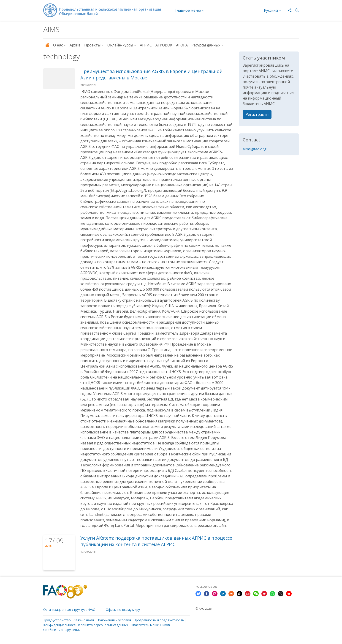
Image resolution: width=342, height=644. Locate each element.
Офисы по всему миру (123, 610)
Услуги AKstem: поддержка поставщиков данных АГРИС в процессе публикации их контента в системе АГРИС (156, 541)
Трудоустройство (57, 620)
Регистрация (257, 114)
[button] (295, 10)
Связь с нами (84, 620)
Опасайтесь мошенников (150, 625)
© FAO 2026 (204, 609)
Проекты (92, 45)
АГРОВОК (164, 45)
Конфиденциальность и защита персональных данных (86, 625)
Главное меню (188, 10)
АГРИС (146, 45)
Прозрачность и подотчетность (159, 620)
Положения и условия (114, 620)
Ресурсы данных (206, 45)
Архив (75, 45)
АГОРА (182, 45)
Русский (271, 10)
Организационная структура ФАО (69, 610)
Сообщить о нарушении (62, 630)
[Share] (288, 10)
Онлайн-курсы (120, 45)
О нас (58, 45)
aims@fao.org (255, 149)
